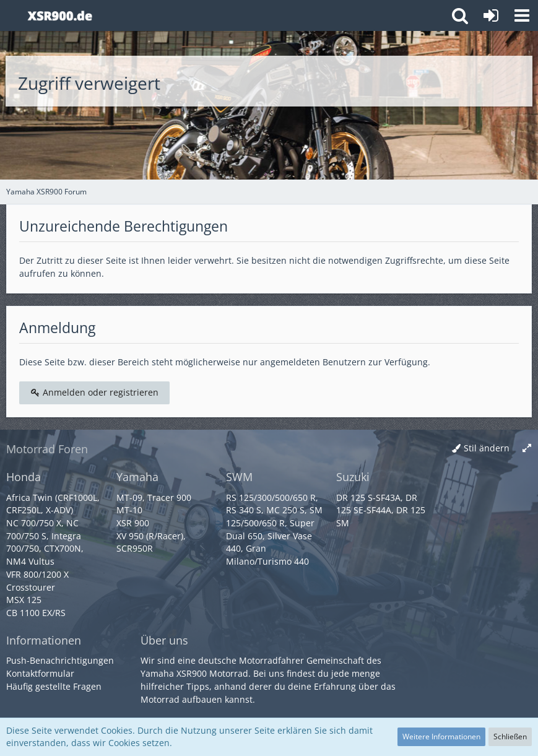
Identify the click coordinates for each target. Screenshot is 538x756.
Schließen (510, 736)
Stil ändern (487, 448)
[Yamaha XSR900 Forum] (60, 15)
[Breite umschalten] (527, 449)
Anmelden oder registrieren (94, 392)
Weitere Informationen (441, 736)
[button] (522, 15)
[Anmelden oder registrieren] (491, 15)
